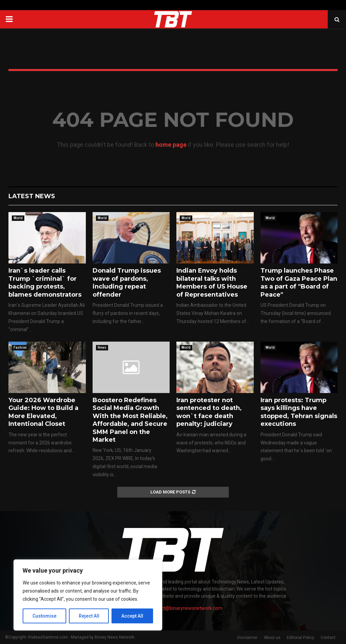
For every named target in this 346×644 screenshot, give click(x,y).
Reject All (89, 616)
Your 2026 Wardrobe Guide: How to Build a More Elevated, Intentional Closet (43, 412)
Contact (328, 638)
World (18, 218)
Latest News (32, 196)
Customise (44, 616)
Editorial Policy (301, 638)
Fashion (20, 348)
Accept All (132, 616)
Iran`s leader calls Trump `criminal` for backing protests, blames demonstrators (45, 282)
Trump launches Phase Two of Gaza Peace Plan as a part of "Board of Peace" (299, 282)
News (102, 348)
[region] (88, 595)
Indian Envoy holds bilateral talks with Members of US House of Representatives (212, 282)
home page (171, 145)
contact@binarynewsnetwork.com (186, 608)
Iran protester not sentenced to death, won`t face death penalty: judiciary (209, 412)
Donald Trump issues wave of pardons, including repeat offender (127, 282)
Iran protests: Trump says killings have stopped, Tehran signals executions (299, 412)
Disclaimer (247, 638)
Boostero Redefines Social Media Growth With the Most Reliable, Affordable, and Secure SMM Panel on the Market (130, 420)
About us (272, 638)
